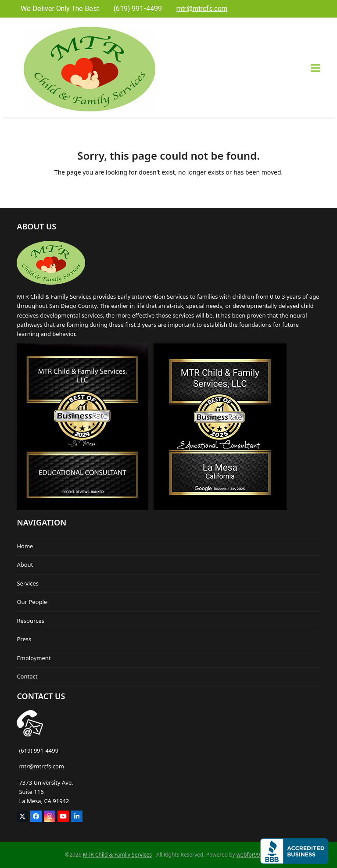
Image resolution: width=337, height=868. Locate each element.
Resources (30, 621)
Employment (34, 658)
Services (28, 583)
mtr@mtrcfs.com (41, 766)
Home (25, 546)
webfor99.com (254, 855)
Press (24, 639)
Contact (27, 676)
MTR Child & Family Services (117, 855)
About (25, 564)
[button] (315, 68)
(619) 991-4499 (39, 750)
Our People (32, 602)
